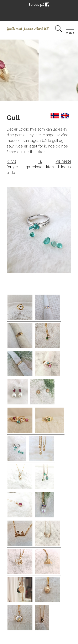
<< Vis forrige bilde (12, 167)
